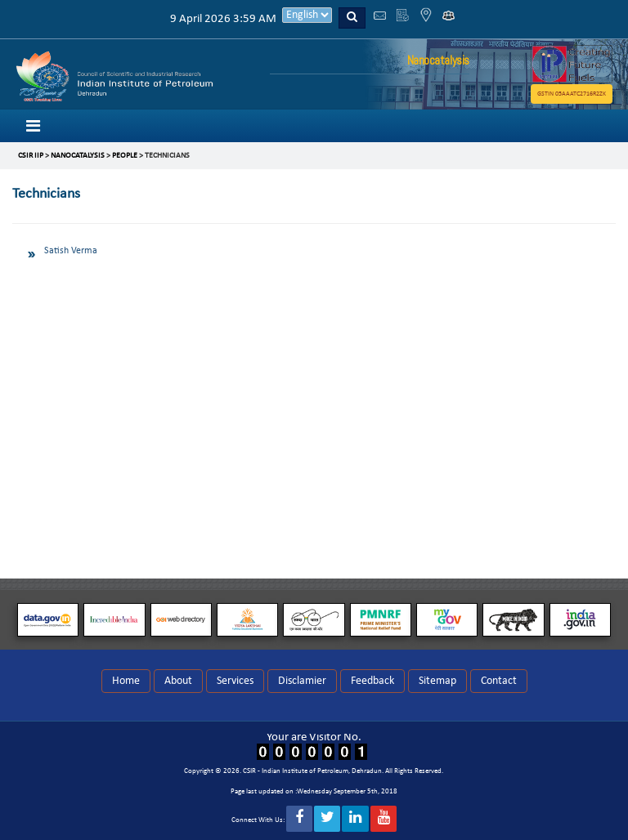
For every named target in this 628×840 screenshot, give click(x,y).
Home (126, 681)
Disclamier (302, 681)
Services (235, 681)
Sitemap (437, 681)
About (178, 681)
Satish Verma (71, 251)
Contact (499, 681)
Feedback (372, 681)
